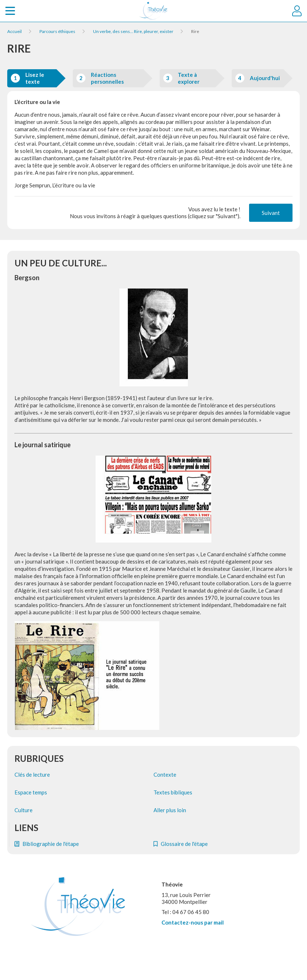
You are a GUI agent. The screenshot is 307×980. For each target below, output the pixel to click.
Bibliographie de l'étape (47, 844)
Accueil (14, 31)
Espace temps (31, 792)
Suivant (271, 213)
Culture (24, 810)
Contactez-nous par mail (193, 922)
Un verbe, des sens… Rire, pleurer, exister (133, 31)
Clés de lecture (32, 775)
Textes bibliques (173, 792)
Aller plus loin (170, 810)
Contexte (165, 775)
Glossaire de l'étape (181, 844)
